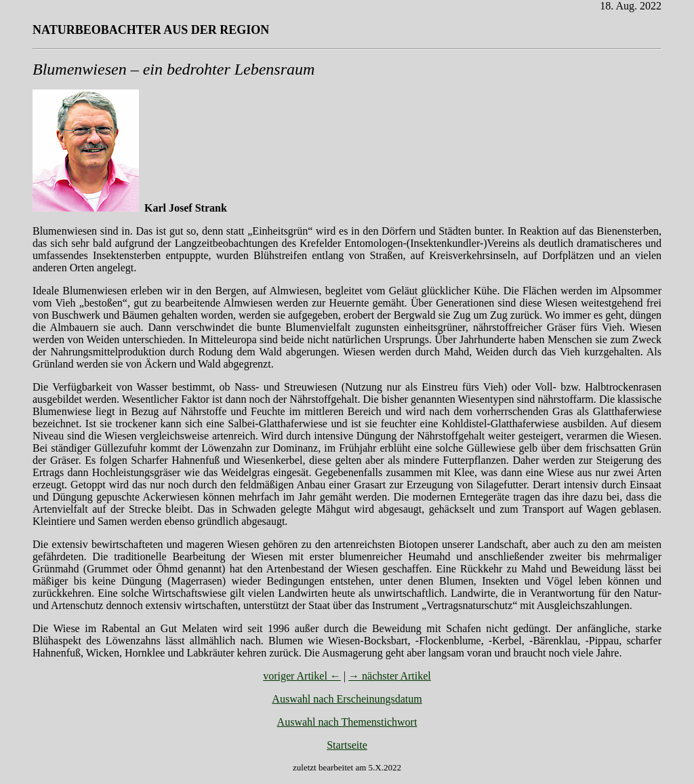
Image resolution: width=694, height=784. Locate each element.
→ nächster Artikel (390, 676)
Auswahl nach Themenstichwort (347, 722)
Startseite (347, 745)
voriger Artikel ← (302, 676)
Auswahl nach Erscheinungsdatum (347, 699)
